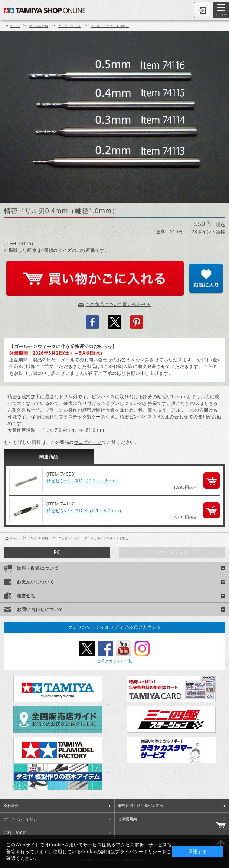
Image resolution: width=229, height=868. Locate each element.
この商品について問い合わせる (118, 304)
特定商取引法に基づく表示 (141, 806)
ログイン (202, 10)
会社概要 (11, 806)
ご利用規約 (128, 819)
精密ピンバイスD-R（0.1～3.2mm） (85, 511)
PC (57, 552)
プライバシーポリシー (22, 819)
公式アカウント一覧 (114, 661)
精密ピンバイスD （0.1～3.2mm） (84, 481)
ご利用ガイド (15, 832)
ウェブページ (88, 442)
